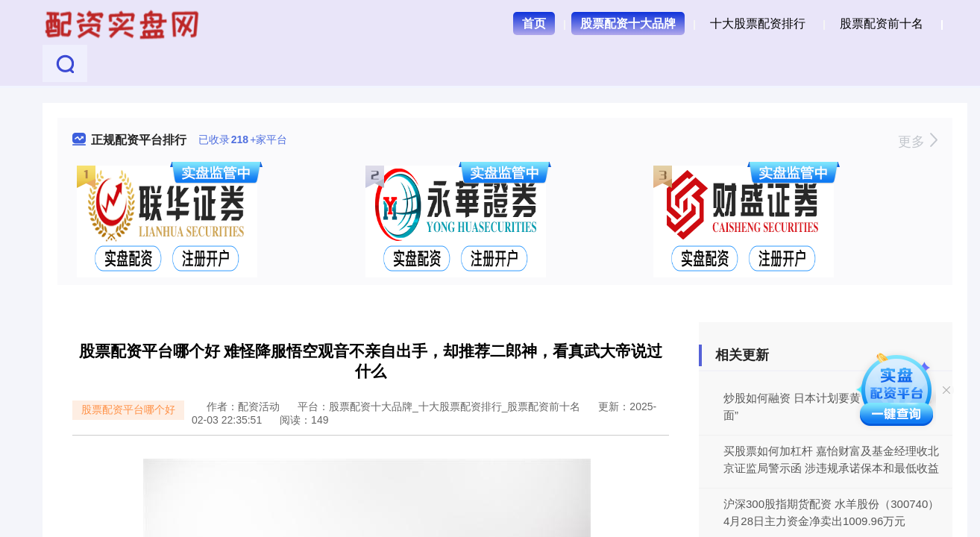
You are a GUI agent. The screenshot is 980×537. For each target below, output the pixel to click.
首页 (534, 23)
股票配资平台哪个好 (128, 409)
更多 (918, 142)
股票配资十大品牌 (628, 23)
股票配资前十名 (882, 23)
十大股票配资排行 (758, 23)
